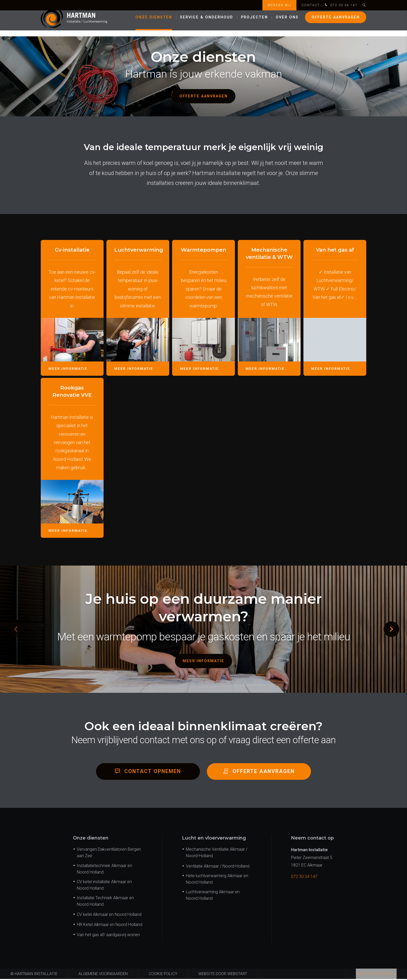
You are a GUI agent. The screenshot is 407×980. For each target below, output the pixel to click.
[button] (391, 629)
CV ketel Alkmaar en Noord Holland (109, 916)
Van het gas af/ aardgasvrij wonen (108, 936)
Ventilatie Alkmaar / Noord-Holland (218, 867)
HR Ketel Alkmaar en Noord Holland (110, 926)
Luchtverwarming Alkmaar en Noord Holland (213, 896)
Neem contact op (312, 839)
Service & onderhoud (206, 23)
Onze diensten (154, 23)
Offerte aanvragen (336, 23)
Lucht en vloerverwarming (214, 839)
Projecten (254, 23)
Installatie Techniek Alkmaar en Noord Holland (105, 902)
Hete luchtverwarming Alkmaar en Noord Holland (217, 880)
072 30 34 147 (341, 5)
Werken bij (279, 5)
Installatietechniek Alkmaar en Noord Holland (104, 870)
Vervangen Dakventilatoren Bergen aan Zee (109, 854)
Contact (311, 5)
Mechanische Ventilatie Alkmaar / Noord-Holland (217, 854)
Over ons (287, 23)
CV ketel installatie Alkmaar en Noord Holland (104, 886)
